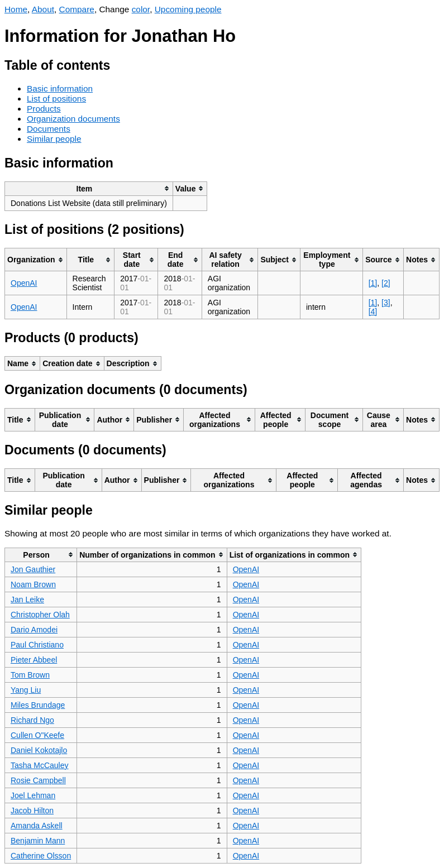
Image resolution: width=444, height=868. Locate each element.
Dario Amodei (34, 630)
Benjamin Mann (38, 841)
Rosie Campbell (38, 780)
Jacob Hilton (32, 811)
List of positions (56, 99)
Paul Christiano (37, 645)
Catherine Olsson (41, 856)
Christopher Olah (40, 615)
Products (44, 109)
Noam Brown (33, 584)
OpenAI (24, 283)
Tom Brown (30, 675)
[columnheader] (89, 188)
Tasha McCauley (40, 765)
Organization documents (73, 119)
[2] (386, 283)
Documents (49, 129)
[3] (386, 303)
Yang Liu (26, 690)
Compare (77, 9)
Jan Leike (27, 600)
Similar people (54, 139)
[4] (373, 311)
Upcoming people (188, 9)
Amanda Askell (37, 826)
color (141, 9)
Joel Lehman (33, 795)
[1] (373, 283)
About (43, 9)
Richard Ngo (32, 720)
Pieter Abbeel (34, 660)
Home (16, 9)
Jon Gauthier (33, 569)
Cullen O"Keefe (37, 735)
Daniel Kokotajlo (39, 750)
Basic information (60, 88)
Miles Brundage (38, 705)
